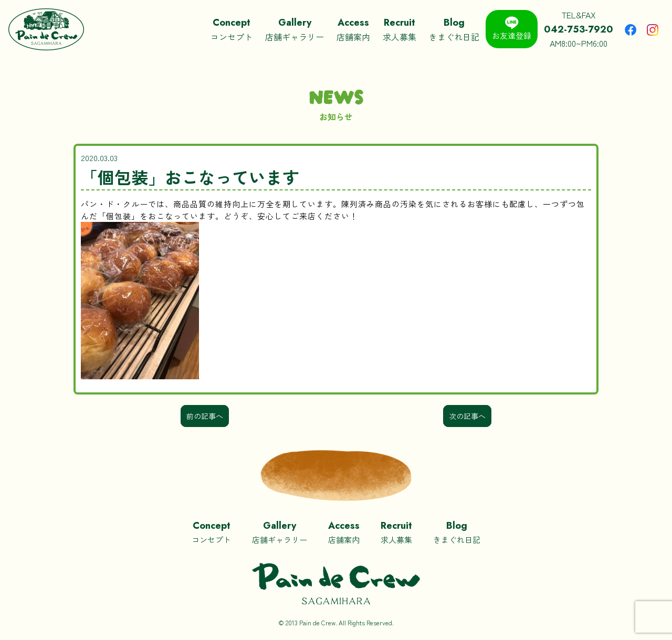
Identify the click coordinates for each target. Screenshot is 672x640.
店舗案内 (353, 29)
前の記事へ (205, 416)
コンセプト (232, 29)
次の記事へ (467, 416)
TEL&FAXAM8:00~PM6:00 (579, 29)
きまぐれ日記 (454, 29)
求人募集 (400, 29)
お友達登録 (512, 29)
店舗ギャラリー (295, 29)
